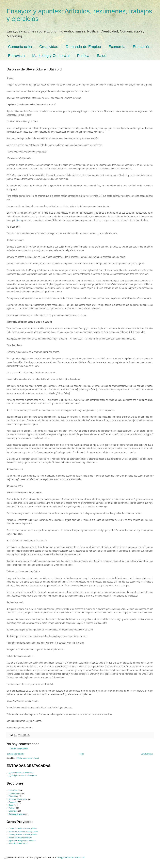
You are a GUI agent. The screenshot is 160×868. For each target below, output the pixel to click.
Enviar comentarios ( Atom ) (28, 758)
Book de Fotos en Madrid (18, 843)
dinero (19, 220)
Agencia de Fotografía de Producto (22, 841)
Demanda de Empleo (83, 47)
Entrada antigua (147, 754)
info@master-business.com (71, 858)
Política (83, 56)
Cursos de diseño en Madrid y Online (23, 829)
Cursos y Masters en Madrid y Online (23, 835)
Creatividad (49, 47)
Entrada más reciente (15, 754)
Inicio (82, 754)
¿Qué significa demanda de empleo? (23, 776)
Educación (142, 47)
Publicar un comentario (19, 749)
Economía (117, 47)
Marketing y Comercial (51, 56)
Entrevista (16, 56)
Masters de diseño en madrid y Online (23, 832)
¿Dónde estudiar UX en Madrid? (21, 773)
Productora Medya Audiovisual (20, 838)
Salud (102, 56)
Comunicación (20, 47)
